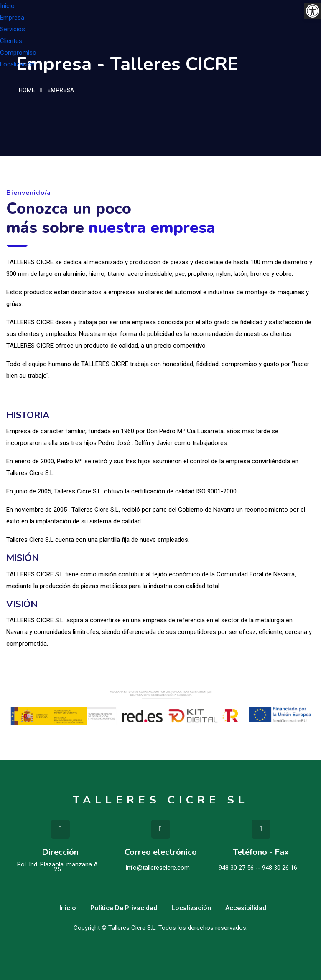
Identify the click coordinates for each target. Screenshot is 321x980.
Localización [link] (17, 64)
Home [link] (27, 91)
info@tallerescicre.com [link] (158, 868)
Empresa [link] (12, 18)
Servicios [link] (13, 29)
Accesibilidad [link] (246, 908)
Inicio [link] (7, 6)
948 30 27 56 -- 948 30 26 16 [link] (258, 868)
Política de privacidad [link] (124, 908)
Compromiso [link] (18, 53)
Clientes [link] (11, 41)
